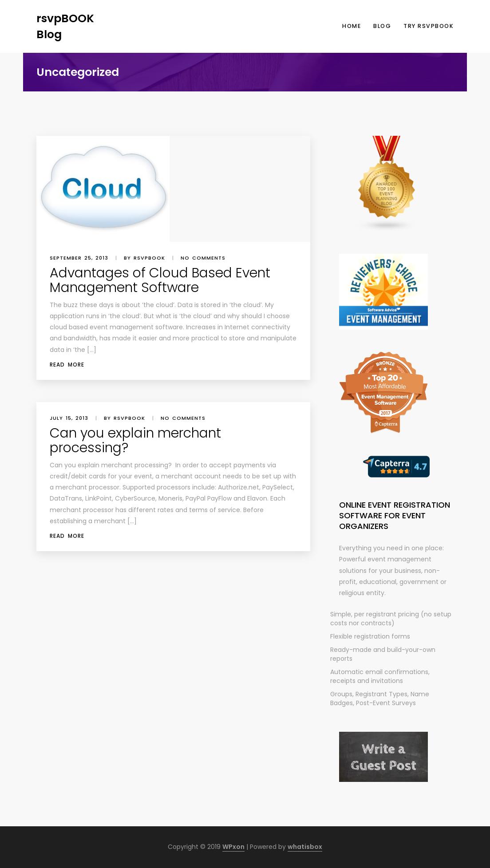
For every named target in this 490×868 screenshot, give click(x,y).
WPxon (233, 847)
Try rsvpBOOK (429, 26)
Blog (382, 26)
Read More (67, 365)
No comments (203, 258)
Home (352, 26)
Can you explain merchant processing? (135, 440)
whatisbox (305, 847)
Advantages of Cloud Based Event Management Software (160, 280)
